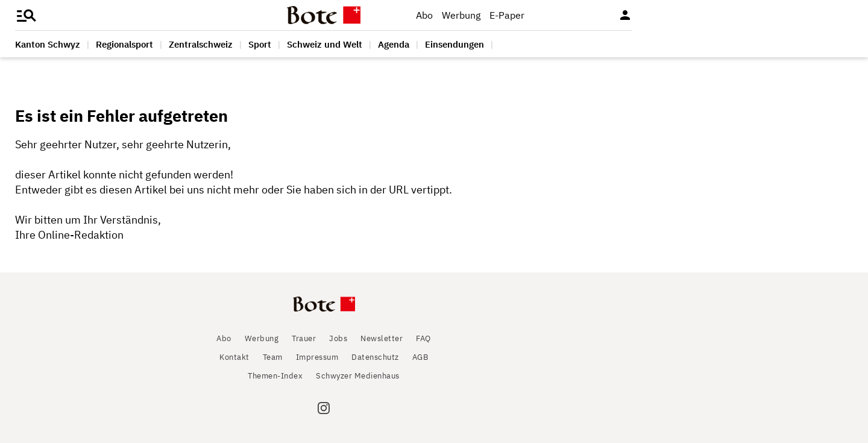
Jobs (338, 338)
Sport (260, 44)
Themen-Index (275, 376)
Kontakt (234, 357)
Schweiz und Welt (325, 44)
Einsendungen (454, 44)
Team (273, 357)
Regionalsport (124, 44)
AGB (420, 357)
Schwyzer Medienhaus (358, 376)
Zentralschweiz (201, 44)
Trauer (304, 338)
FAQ (423, 338)
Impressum (317, 357)
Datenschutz (375, 357)
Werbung (461, 15)
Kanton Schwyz (48, 44)
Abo (424, 15)
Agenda (394, 44)
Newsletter (382, 338)
